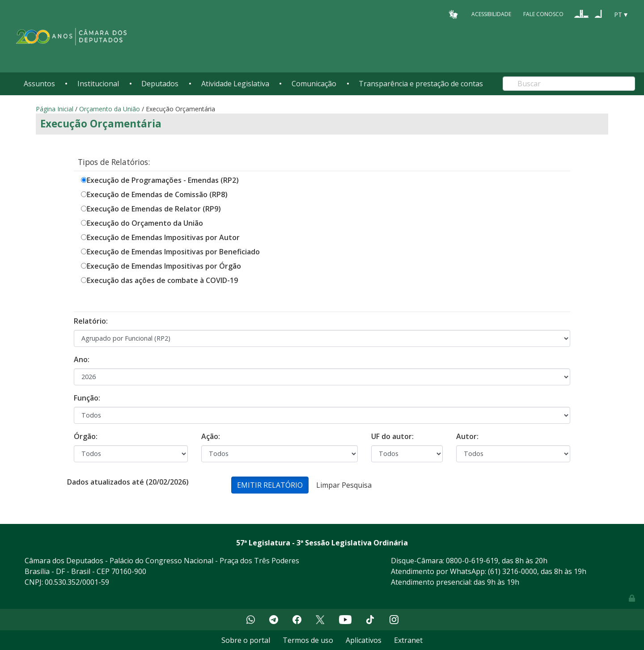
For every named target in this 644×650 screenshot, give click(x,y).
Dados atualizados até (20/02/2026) (128, 482)
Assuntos (39, 84)
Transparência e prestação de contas (421, 84)
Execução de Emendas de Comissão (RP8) (157, 194)
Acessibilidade (491, 14)
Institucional (98, 84)
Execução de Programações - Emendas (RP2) (163, 180)
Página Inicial (55, 109)
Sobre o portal (246, 640)
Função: (87, 398)
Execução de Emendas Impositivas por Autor (163, 237)
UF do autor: (392, 436)
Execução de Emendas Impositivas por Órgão (164, 266)
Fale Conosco (543, 14)
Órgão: (86, 436)
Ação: (211, 436)
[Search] (569, 84)
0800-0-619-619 (472, 561)
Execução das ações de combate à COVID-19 (162, 280)
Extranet (408, 640)
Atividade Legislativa (235, 84)
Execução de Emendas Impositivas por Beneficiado (173, 252)
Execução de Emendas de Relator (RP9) (154, 209)
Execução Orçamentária (101, 124)
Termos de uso (308, 640)
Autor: (467, 436)
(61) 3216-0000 (513, 571)
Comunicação (314, 84)
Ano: (82, 359)
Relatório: (91, 321)
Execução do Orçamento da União (145, 223)
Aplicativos (364, 640)
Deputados (160, 84)
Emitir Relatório (270, 485)
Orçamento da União (110, 109)
